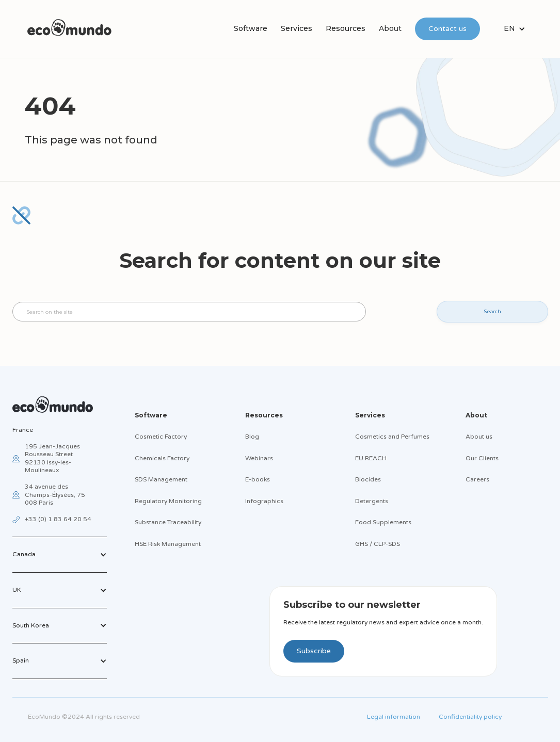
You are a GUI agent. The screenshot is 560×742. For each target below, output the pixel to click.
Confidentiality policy (470, 717)
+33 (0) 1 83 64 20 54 (58, 519)
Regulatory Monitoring (168, 501)
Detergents (372, 501)
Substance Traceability (168, 522)
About (390, 28)
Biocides (368, 479)
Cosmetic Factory (161, 437)
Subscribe (314, 651)
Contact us (447, 29)
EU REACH (371, 458)
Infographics (264, 501)
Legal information (394, 717)
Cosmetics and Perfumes (392, 437)
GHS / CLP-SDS (378, 544)
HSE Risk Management (168, 544)
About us (479, 437)
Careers (477, 479)
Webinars (259, 458)
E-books (258, 479)
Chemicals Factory (162, 458)
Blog (252, 437)
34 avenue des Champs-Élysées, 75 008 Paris (55, 495)
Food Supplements (383, 522)
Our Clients (482, 458)
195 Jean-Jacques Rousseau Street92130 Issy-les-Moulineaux (52, 458)
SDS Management (161, 479)
